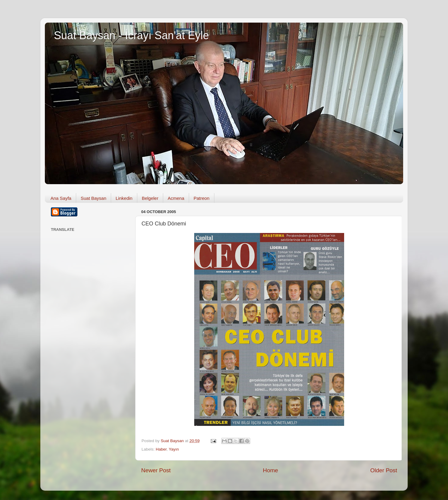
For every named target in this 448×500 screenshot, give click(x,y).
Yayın (174, 449)
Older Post (384, 470)
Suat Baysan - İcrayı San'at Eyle (131, 35)
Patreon (202, 198)
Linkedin (124, 198)
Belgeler (150, 198)
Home (270, 470)
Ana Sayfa (61, 198)
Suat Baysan (93, 198)
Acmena (176, 198)
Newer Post (156, 470)
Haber (161, 449)
